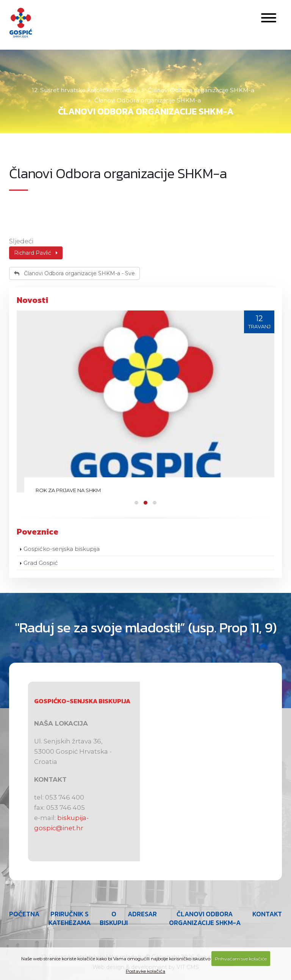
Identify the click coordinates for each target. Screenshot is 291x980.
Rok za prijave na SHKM (68, 490)
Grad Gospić (41, 563)
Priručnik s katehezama (70, 918)
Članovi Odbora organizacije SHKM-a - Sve (74, 273)
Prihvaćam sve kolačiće (241, 959)
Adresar (142, 914)
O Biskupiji (114, 918)
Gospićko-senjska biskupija (62, 549)
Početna (24, 914)
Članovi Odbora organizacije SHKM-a (205, 918)
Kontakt (267, 914)
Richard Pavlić (36, 253)
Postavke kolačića (145, 971)
